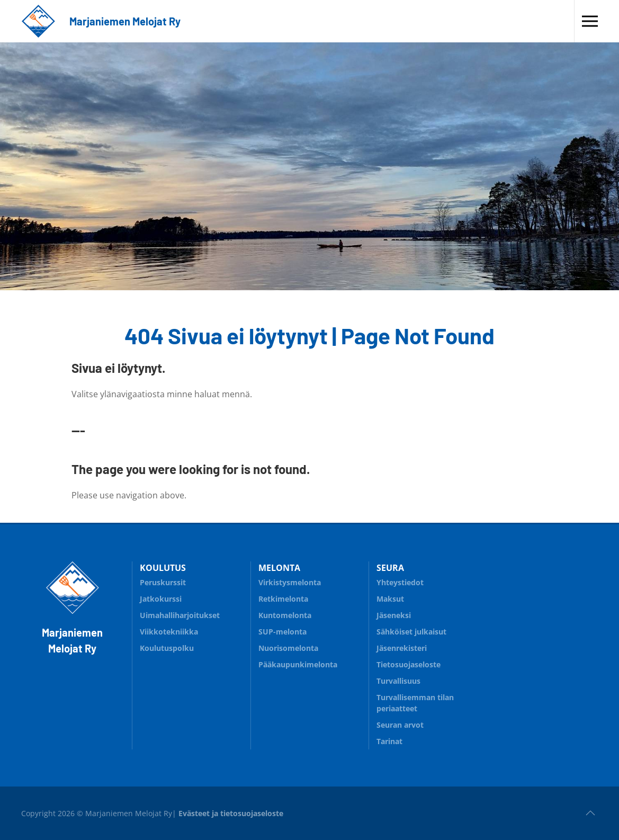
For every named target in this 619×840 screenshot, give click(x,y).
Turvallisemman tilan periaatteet (415, 703)
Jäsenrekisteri (402, 648)
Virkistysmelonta (310, 581)
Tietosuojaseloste (409, 664)
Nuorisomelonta (310, 646)
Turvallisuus (428, 679)
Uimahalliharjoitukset (180, 615)
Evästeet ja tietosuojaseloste (231, 813)
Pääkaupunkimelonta (298, 664)
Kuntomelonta (310, 614)
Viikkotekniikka (169, 632)
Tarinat (389, 741)
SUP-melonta (310, 630)
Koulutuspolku (191, 646)
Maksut (390, 599)
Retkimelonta (310, 597)
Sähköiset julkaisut (411, 632)
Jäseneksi (394, 615)
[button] (590, 21)
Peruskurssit (163, 582)
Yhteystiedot (400, 582)
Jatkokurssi (161, 599)
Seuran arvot (400, 725)
